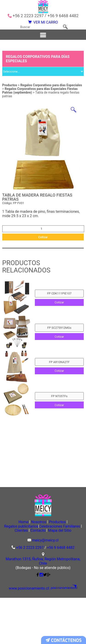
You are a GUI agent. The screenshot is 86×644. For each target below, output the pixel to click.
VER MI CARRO (43, 24)
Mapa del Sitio (55, 576)
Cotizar (43, 252)
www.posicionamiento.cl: (33, 635)
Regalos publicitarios (42, 567)
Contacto (26, 576)
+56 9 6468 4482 (63, 16)
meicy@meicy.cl (45, 587)
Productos (10, 94)
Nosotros (39, 562)
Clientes (68, 571)
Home (16, 562)
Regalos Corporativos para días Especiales (51, 94)
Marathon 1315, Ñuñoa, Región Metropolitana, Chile (43, 608)
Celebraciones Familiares (30, 571)
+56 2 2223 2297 (28, 16)
